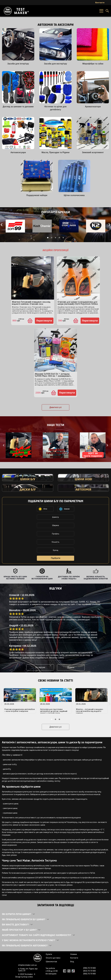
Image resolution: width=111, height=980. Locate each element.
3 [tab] (55, 238)
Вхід (72, 962)
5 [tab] (63, 238)
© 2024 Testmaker (26, 974)
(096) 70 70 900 (89, 968)
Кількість (56, 542)
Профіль (56, 534)
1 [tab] (48, 238)
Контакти (74, 958)
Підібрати (55, 558)
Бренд (56, 550)
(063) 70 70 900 (89, 971)
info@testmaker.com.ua (27, 965)
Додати (71, 667)
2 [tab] (52, 238)
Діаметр (55, 517)
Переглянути (44, 321)
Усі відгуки (40, 667)
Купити (49, 954)
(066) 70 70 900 (89, 974)
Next (107, 445)
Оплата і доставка (53, 958)
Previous (4, 445)
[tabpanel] (15, 226)
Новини (74, 954)
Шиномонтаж (51, 962)
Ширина (55, 525)
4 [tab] (59, 238)
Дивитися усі (55, 407)
